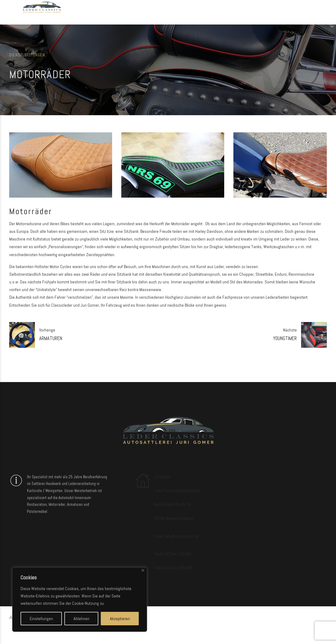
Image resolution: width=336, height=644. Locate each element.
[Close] (143, 570)
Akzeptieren (120, 619)
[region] (80, 600)
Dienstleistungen (27, 55)
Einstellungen (41, 619)
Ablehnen (81, 619)
